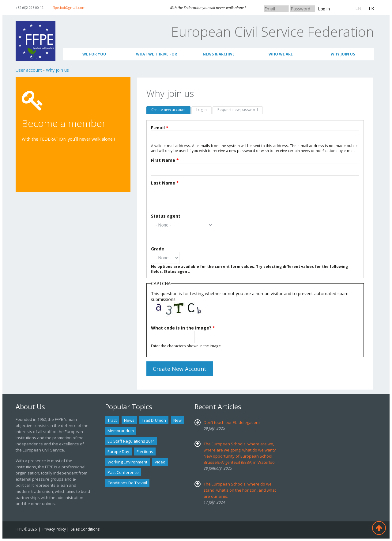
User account (29, 70)
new (177, 420)
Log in (324, 9)
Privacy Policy (54, 529)
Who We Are (281, 54)
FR (371, 8)
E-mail (160, 128)
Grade (158, 249)
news (129, 420)
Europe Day (118, 451)
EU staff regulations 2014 (131, 441)
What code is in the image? (183, 328)
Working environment (127, 462)
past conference (123, 472)
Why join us (343, 54)
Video (160, 462)
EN (358, 8)
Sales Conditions (85, 529)
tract (112, 420)
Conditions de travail (127, 483)
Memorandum (121, 431)
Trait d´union (154, 420)
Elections (145, 451)
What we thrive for (156, 54)
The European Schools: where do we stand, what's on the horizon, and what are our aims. (240, 490)
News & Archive (219, 54)
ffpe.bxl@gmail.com (69, 8)
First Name (165, 160)
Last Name (165, 183)
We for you (94, 54)
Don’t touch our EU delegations (232, 422)
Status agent (166, 216)
